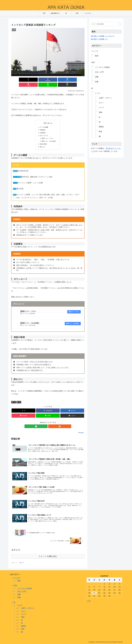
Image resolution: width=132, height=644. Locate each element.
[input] (106, 24)
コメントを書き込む (48, 556)
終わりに (42, 143)
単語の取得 (43, 140)
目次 (45, 118)
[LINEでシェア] (66, 80)
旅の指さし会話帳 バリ (99, 39)
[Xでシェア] (17, 80)
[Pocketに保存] (54, 80)
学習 (14, 398)
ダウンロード (44, 131)
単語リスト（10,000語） (49, 137)
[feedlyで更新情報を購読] (46, 423)
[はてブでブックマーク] (42, 80)
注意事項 (42, 128)
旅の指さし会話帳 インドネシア (103, 36)
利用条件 (42, 125)
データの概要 (44, 122)
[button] (79, 80)
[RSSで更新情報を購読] (50, 423)
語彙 (19, 398)
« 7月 (89, 600)
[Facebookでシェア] (29, 80)
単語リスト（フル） (48, 134)
